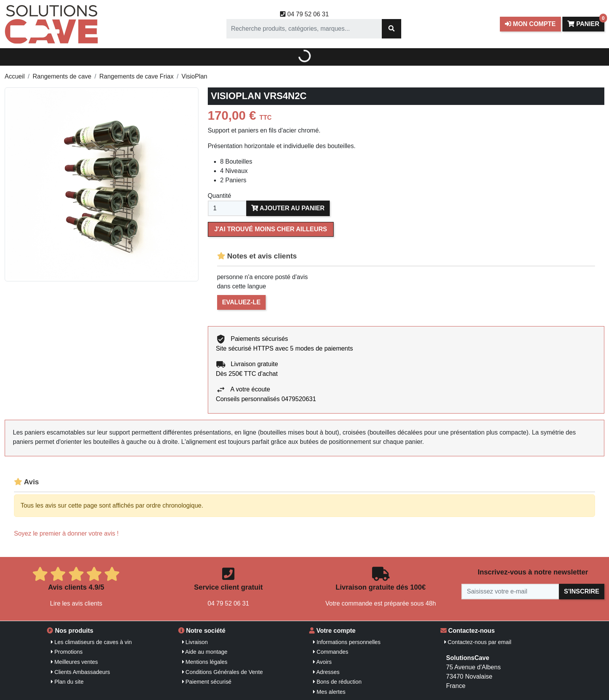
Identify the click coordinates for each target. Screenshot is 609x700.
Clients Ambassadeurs (80, 672)
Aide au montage (205, 652)
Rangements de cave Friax (137, 76)
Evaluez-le (241, 302)
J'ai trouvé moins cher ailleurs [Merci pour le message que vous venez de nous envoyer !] (271, 229)
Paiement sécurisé (207, 682)
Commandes (331, 652)
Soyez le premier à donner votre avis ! (66, 533)
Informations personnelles (347, 642)
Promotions (67, 652)
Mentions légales (205, 662)
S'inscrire (582, 591)
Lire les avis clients (76, 603)
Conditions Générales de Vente (223, 672)
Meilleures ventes (74, 662)
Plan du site (67, 682)
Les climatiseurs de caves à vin (91, 642)
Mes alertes (329, 692)
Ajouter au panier (288, 208)
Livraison (195, 642)
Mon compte (530, 24)
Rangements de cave (62, 76)
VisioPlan (194, 76)
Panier (586, 22)
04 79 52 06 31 (304, 14)
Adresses (326, 672)
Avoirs (322, 662)
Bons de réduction (337, 682)
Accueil (15, 76)
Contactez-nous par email (478, 642)
